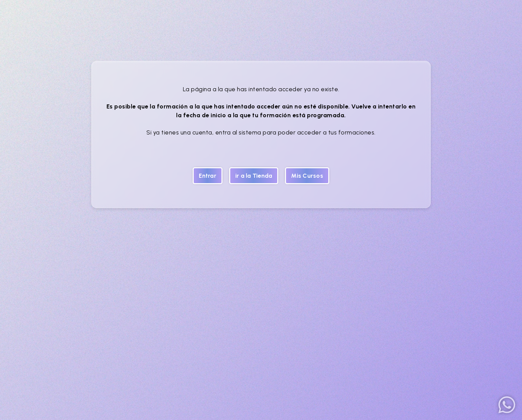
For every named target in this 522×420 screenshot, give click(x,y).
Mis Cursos (307, 176)
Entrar (208, 176)
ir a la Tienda (254, 176)
